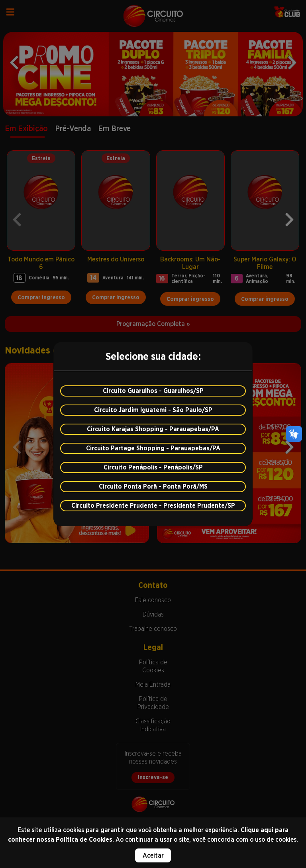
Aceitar (153, 855)
